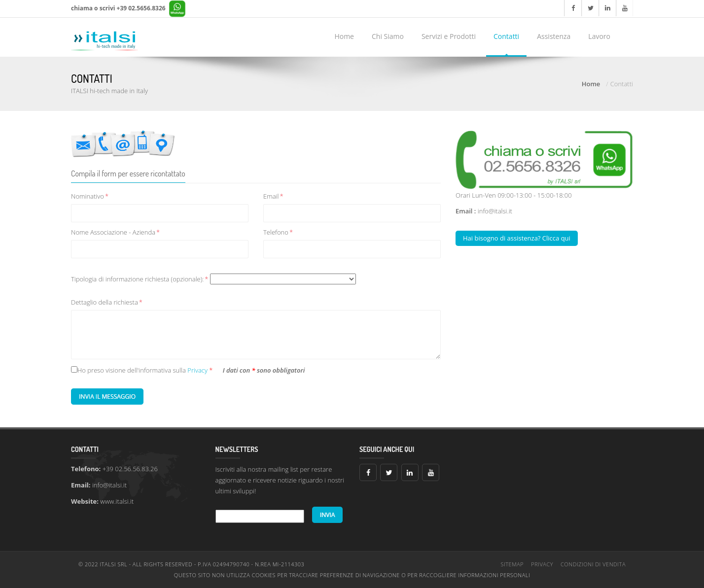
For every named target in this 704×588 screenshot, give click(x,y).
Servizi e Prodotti (449, 36)
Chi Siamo (388, 36)
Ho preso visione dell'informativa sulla (132, 370)
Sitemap (512, 564)
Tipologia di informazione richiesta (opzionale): (213, 279)
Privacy (198, 370)
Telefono (278, 232)
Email (273, 196)
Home (344, 36)
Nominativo (90, 196)
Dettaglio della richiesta (107, 302)
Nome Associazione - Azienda (115, 232)
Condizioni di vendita (593, 564)
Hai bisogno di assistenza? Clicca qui (517, 238)
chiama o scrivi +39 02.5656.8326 (128, 9)
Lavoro (599, 36)
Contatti (506, 36)
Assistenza (554, 36)
